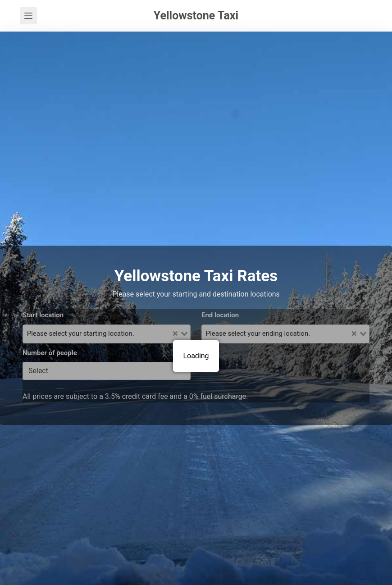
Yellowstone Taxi (196, 16)
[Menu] (28, 16)
